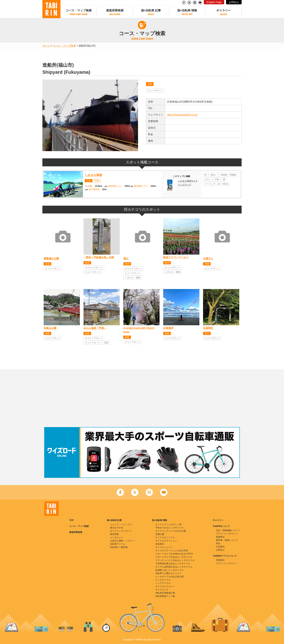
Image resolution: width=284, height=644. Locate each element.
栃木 (167, 263)
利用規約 (220, 560)
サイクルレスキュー (165, 586)
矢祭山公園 (50, 328)
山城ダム (208, 258)
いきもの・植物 (133, 278)
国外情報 (114, 534)
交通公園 (160, 534)
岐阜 (87, 263)
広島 (150, 84)
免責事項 (220, 537)
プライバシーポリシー (227, 534)
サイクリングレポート (121, 531)
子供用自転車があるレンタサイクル (173, 564)
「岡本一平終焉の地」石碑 (99, 257)
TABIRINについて (221, 526)
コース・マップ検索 (79, 10)
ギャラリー (224, 10)
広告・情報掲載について (228, 530)
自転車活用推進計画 (165, 593)
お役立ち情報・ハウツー (122, 541)
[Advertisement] (142, 398)
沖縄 (207, 264)
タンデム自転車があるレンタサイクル (174, 567)
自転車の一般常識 (119, 547)
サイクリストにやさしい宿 (168, 524)
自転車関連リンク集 (165, 596)
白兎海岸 (168, 328)
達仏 (126, 258)
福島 (47, 333)
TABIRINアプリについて (225, 556)
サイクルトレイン (164, 547)
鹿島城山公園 (51, 258)
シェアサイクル (163, 583)
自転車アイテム (118, 544)
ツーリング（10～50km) (216, 184)
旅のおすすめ (117, 528)
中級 (97, 181)
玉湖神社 (208, 328)
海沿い (214, 175)
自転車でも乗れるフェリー (168, 573)
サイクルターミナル (165, 537)
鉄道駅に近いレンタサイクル (170, 570)
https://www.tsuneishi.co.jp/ (182, 115)
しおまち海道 (93, 175)
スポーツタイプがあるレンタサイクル (174, 557)
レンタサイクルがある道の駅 (170, 577)
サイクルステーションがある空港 (172, 550)
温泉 (106, 343)
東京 (207, 333)
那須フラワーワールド (176, 257)
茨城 (47, 264)
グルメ (208, 179)
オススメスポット (94, 267)
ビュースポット (155, 90)
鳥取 (167, 333)
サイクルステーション (166, 541)
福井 (87, 333)
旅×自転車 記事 (151, 10)
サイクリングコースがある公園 (171, 531)
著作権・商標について (227, 540)
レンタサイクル (163, 580)
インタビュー (117, 537)
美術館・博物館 (228, 175)
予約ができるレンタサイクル (170, 528)
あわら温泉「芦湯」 (95, 328)
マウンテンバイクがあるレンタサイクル (175, 560)
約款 (218, 543)
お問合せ (234, 2)
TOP (71, 520)
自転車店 (160, 544)
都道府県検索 (115, 10)
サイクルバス (162, 590)
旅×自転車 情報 (187, 10)
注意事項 (220, 547)
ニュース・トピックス (121, 524)
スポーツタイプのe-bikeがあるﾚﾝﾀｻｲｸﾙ (174, 554)
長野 (127, 337)
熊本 (127, 264)
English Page (214, 2)
